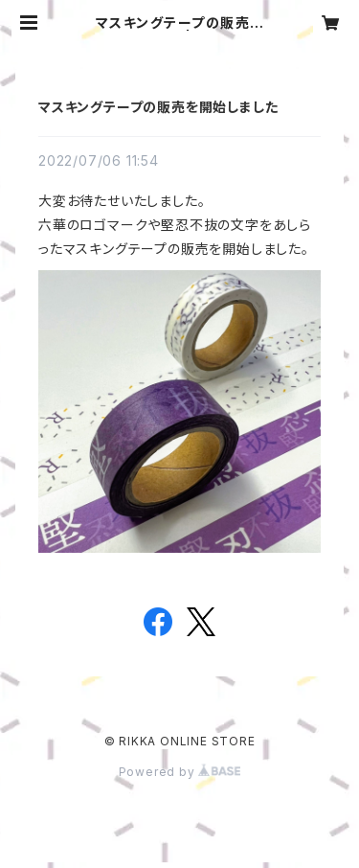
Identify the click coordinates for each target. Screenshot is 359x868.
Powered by (180, 772)
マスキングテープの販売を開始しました (158, 107)
